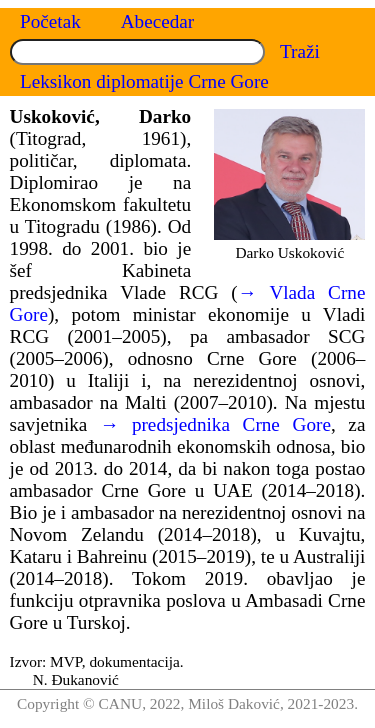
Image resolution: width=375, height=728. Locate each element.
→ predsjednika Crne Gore (215, 424)
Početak (50, 21)
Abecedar (158, 21)
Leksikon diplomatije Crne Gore (144, 81)
